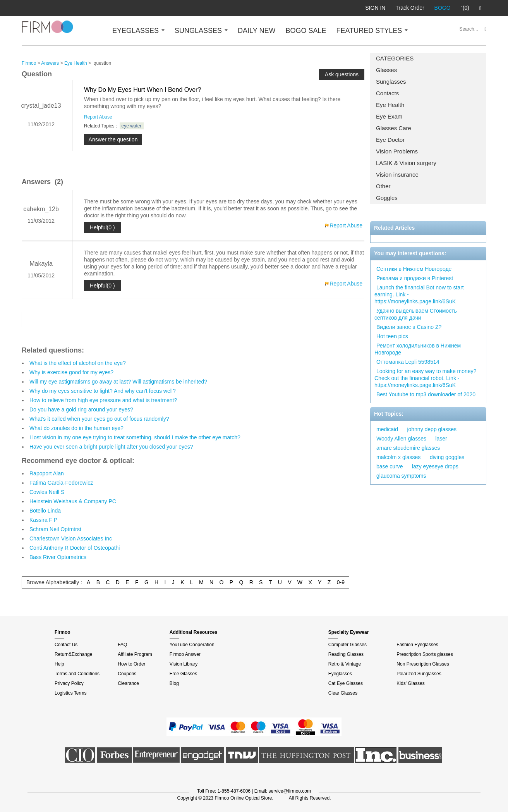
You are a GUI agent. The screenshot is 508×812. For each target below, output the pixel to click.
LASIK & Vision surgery (406, 163)
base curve (390, 466)
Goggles (387, 198)
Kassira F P (43, 520)
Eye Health (390, 105)
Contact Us (66, 645)
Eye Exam (389, 116)
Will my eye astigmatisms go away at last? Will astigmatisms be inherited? (118, 382)
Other (383, 186)
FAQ (122, 645)
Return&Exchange (73, 654)
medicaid (387, 429)
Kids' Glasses (410, 683)
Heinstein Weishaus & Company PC (73, 501)
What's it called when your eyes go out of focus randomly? (99, 419)
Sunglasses (391, 82)
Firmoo (29, 63)
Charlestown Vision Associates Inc (71, 538)
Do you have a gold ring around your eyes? (81, 409)
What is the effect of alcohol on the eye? (78, 363)
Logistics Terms (70, 693)
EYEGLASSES (138, 31)
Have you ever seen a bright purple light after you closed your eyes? (111, 447)
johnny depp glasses (432, 429)
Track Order (410, 8)
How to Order (131, 664)
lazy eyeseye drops (435, 466)
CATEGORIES (395, 58)
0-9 (341, 582)
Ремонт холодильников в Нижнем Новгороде (418, 349)
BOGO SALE (306, 31)
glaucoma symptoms (401, 476)
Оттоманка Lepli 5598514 (408, 362)
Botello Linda (45, 511)
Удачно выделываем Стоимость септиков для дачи (416, 314)
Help (59, 664)
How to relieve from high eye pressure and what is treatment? (103, 400)
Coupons (127, 674)
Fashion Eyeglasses (417, 645)
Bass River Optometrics (58, 557)
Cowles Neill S (47, 492)
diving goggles (447, 457)
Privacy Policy (69, 683)
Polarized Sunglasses (419, 674)
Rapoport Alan (47, 473)
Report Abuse (98, 117)
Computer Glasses (348, 645)
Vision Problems (397, 151)
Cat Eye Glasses (346, 683)
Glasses (386, 70)
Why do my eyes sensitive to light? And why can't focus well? (103, 391)
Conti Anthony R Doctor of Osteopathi (75, 548)
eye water (132, 126)
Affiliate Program (135, 654)
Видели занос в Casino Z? (409, 327)
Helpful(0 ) (102, 227)
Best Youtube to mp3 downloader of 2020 (426, 394)
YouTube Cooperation (192, 645)
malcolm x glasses (398, 457)
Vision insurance (397, 175)
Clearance (128, 683)
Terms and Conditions (77, 674)
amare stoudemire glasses (408, 448)
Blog (174, 683)
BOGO (443, 8)
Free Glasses (183, 674)
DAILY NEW (257, 31)
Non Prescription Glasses (423, 664)
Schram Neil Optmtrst (55, 529)
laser (441, 439)
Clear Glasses (343, 693)
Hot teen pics (392, 336)
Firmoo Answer (185, 654)
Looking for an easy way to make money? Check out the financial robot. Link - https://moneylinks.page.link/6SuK (425, 378)
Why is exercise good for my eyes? (71, 372)
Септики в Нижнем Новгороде (414, 269)
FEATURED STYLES (372, 31)
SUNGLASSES (201, 31)
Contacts (387, 93)
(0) (465, 8)
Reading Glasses (346, 654)
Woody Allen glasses (401, 439)
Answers (50, 63)
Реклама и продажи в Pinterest (415, 278)
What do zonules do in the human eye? (76, 428)
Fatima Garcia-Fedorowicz (61, 483)
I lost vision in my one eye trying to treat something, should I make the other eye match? (135, 437)
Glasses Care (394, 128)
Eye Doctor (390, 140)
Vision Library (184, 664)
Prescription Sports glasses (425, 654)
